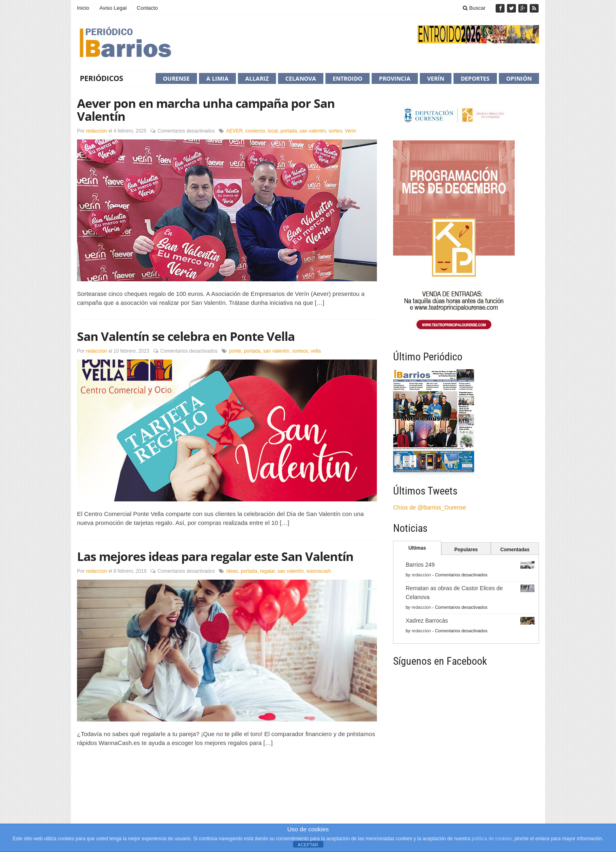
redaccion (96, 131)
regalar (267, 571)
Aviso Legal (113, 8)
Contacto (147, 8)
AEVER (234, 131)
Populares (466, 550)
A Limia (217, 78)
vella (316, 351)
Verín (436, 78)
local (273, 131)
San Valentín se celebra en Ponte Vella (186, 336)
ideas (232, 571)
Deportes (475, 78)
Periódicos (102, 78)
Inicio (83, 8)
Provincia (395, 78)
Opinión (519, 78)
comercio (255, 131)
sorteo (335, 131)
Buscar (474, 8)
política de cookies (492, 839)
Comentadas (515, 550)
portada (289, 131)
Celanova (301, 78)
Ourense (176, 78)
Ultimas (417, 548)
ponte (235, 351)
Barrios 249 (420, 565)
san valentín (313, 131)
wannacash (319, 571)
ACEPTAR (308, 845)
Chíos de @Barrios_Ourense (430, 507)
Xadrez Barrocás (427, 621)
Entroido (348, 78)
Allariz (257, 78)
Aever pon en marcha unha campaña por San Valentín (206, 110)
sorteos (300, 351)
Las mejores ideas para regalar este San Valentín (215, 556)
